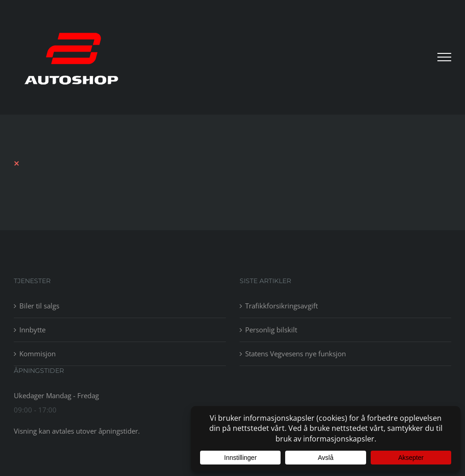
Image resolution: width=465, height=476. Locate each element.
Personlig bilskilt (271, 330)
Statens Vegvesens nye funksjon (296, 354)
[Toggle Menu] (445, 57)
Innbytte (32, 330)
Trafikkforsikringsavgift (281, 306)
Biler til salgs (39, 306)
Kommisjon (37, 354)
